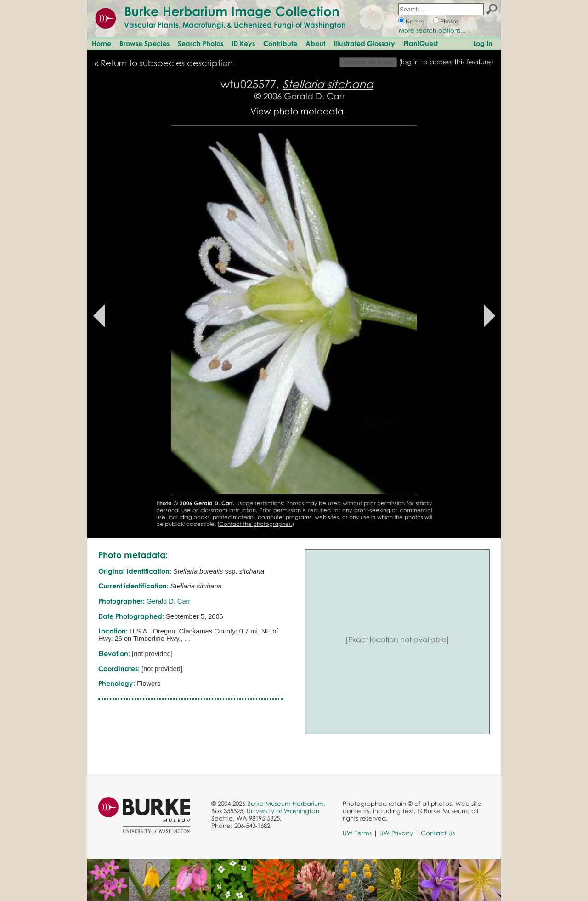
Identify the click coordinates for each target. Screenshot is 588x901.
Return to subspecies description (167, 63)
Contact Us (438, 833)
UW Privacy (396, 833)
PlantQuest (421, 43)
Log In (483, 43)
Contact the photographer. (256, 524)
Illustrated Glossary (364, 43)
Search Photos (201, 43)
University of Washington (283, 811)
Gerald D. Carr (314, 96)
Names (415, 21)
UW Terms (357, 833)
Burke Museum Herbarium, (286, 804)
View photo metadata (297, 111)
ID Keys (243, 43)
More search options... (432, 30)
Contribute (280, 43)
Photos (449, 21)
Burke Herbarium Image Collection (232, 11)
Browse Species (144, 43)
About (315, 43)
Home (102, 43)
